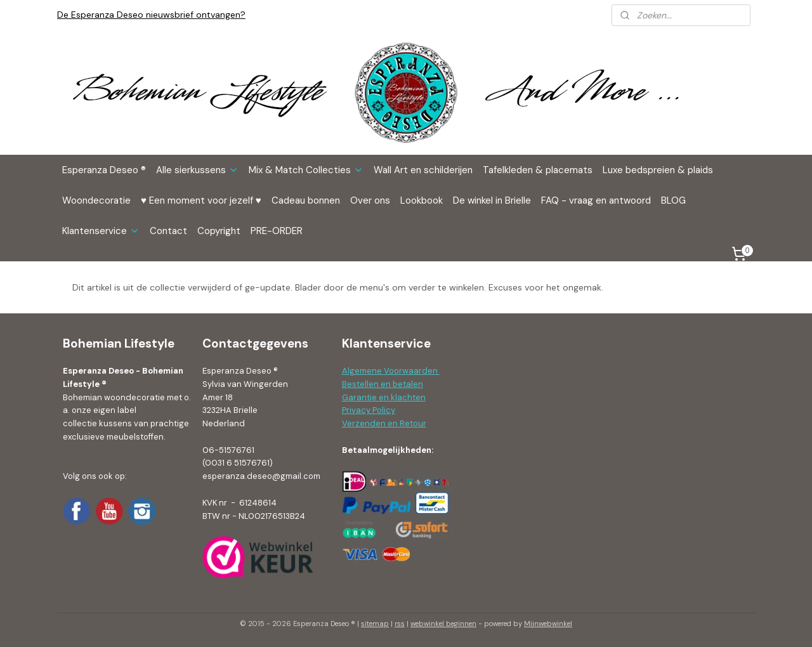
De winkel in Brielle (492, 200)
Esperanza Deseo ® (104, 170)
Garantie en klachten (384, 397)
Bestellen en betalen (383, 384)
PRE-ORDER (277, 231)
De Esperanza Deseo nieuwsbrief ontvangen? (151, 15)
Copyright (219, 231)
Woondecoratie (96, 200)
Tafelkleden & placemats (538, 170)
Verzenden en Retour (384, 423)
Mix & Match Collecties (306, 170)
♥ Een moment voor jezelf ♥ (201, 200)
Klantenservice (101, 231)
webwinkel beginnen (443, 624)
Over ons (370, 200)
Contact (168, 231)
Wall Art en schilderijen (423, 170)
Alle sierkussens (197, 170)
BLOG (673, 200)
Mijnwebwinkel (548, 624)
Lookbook (422, 200)
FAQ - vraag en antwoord (596, 200)
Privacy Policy (369, 410)
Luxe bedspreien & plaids (658, 170)
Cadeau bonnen (306, 200)
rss (400, 624)
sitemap (375, 624)
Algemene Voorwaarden (391, 371)
